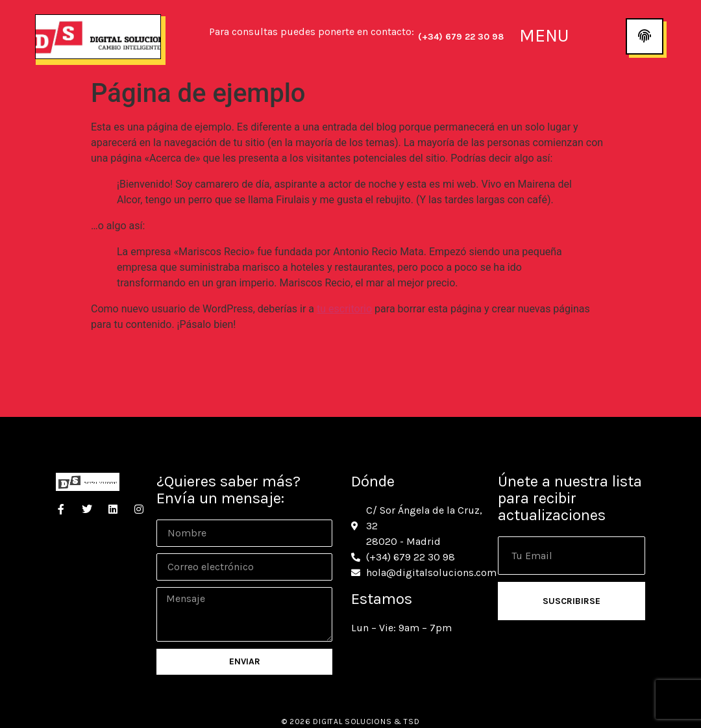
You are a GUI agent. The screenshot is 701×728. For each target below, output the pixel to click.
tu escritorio (344, 309)
